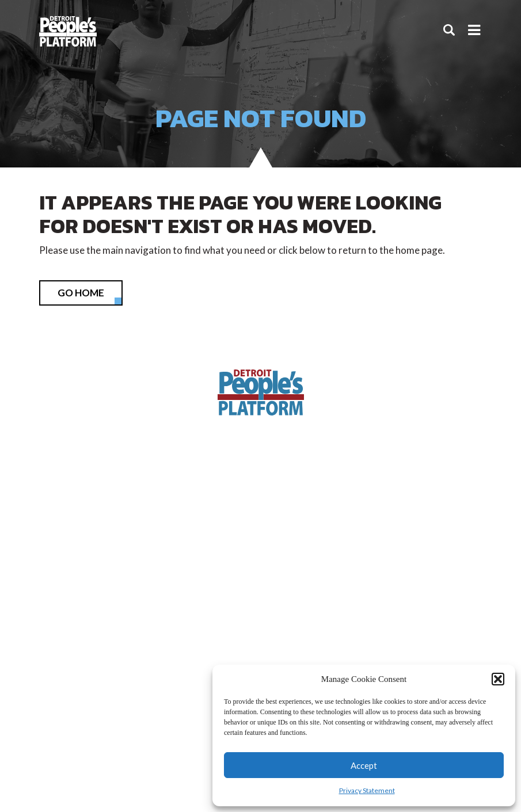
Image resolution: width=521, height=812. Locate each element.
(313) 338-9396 (261, 557)
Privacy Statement (367, 790)
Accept (364, 765)
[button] (498, 679)
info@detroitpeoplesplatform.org (260, 593)
